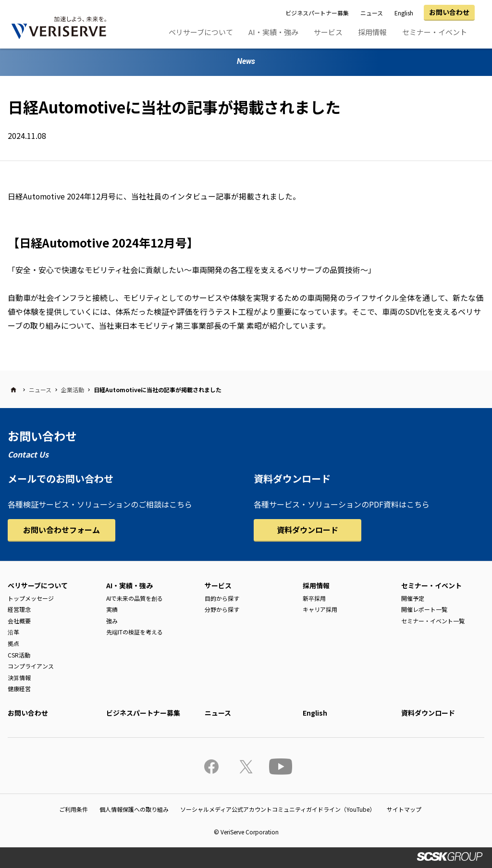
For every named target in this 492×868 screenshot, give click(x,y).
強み (112, 621)
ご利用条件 (74, 809)
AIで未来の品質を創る (135, 598)
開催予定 (413, 598)
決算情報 (19, 677)
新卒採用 (314, 598)
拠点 (13, 643)
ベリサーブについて (201, 32)
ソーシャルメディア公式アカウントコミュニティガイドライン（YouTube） (278, 809)
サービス (328, 32)
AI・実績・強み (273, 32)
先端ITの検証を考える (135, 632)
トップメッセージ (31, 598)
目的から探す (222, 598)
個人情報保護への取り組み (134, 809)
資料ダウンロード (307, 530)
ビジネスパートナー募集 (317, 13)
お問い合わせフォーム (61, 530)
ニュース (372, 13)
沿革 (13, 632)
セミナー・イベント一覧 (433, 621)
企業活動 (73, 390)
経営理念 (19, 609)
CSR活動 (19, 655)
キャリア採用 (320, 609)
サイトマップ (404, 809)
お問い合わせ (449, 12)
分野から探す (222, 609)
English (404, 13)
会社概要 (19, 621)
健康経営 (19, 688)
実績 (112, 609)
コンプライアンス (31, 666)
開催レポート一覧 (424, 609)
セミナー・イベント (435, 32)
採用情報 (372, 32)
